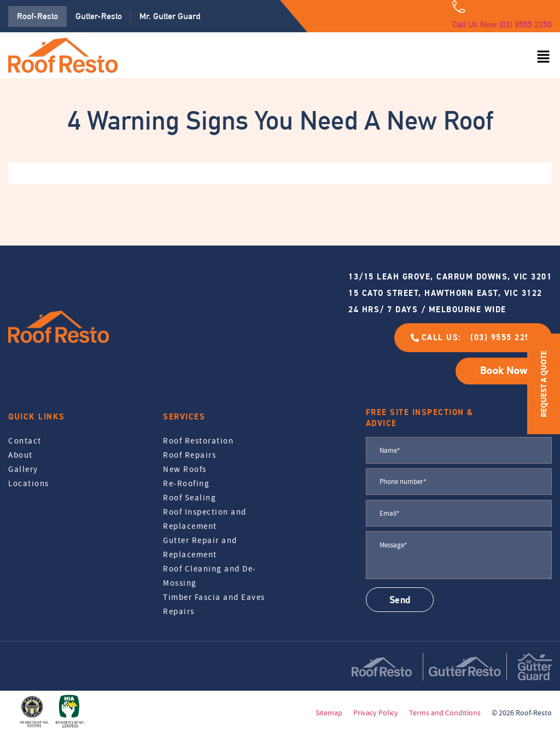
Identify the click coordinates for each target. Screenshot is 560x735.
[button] (544, 57)
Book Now (504, 371)
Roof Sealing (189, 498)
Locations (29, 483)
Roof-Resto (37, 16)
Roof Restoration (198, 441)
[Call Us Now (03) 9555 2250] (459, 7)
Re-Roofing (186, 483)
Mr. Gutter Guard (170, 16)
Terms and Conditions (445, 713)
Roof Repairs (189, 455)
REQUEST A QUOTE (543, 384)
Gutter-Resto (99, 16)
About (21, 455)
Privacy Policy (376, 713)
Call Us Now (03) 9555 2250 (502, 24)
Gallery (23, 469)
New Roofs (185, 469)
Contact (25, 441)
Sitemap (329, 713)
